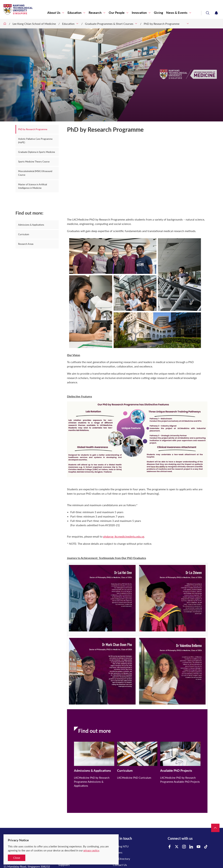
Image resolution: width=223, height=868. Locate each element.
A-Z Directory (121, 859)
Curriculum (24, 234)
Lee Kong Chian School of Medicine (34, 24)
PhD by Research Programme (164, 24)
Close (17, 858)
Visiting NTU (121, 846)
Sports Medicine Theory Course (34, 162)
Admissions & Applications (31, 225)
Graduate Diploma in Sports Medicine (37, 152)
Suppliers (64, 865)
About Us (54, 13)
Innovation (139, 13)
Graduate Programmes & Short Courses (109, 24)
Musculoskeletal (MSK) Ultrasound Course (35, 173)
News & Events (177, 13)
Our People (117, 13)
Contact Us (120, 865)
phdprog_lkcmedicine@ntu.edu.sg (124, 536)
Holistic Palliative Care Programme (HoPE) (35, 141)
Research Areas (26, 244)
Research (95, 13)
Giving (159, 13)
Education (75, 13)
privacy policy (91, 850)
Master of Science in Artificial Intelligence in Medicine (33, 186)
